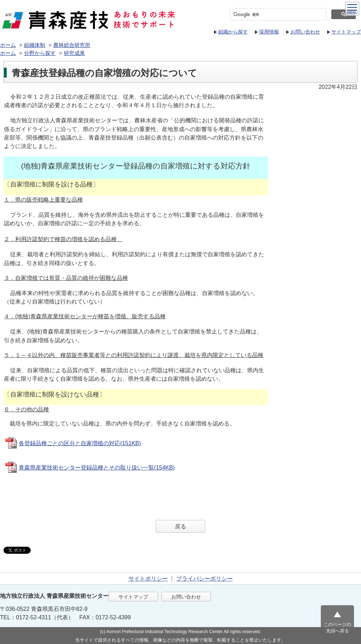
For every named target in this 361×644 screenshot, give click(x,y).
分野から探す (40, 53)
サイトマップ (346, 32)
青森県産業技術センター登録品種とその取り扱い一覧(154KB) (97, 468)
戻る (180, 526)
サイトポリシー (148, 579)
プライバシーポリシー (204, 579)
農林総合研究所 (72, 45)
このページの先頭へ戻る (337, 628)
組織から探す (233, 32)
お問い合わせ (305, 32)
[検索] (277, 14)
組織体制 (35, 45)
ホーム (8, 45)
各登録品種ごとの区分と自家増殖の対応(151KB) (80, 443)
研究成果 (74, 53)
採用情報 (269, 32)
